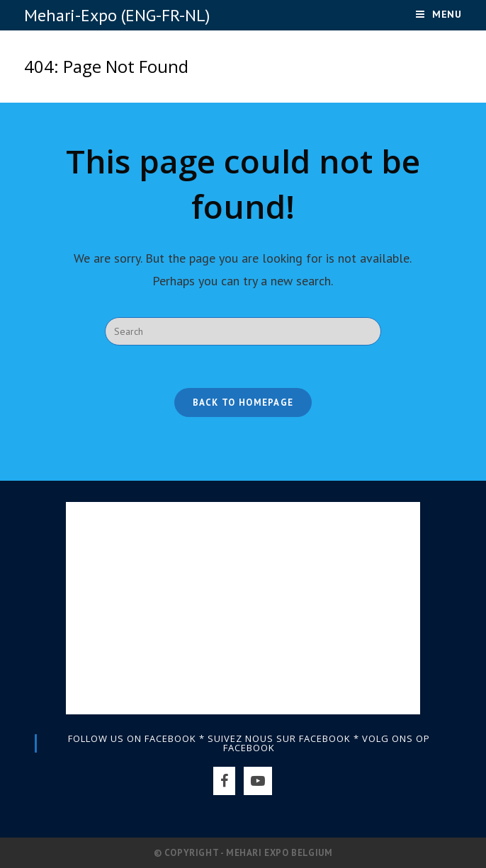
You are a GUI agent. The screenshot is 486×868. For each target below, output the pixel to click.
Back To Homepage (243, 402)
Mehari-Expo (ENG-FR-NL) (117, 15)
